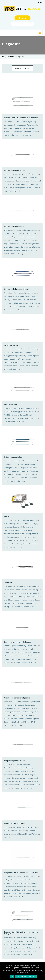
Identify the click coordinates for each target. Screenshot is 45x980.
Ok (12, 976)
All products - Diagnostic (23, 68)
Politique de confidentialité (26, 976)
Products (10, 57)
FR (38, 2)
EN (41, 2)
